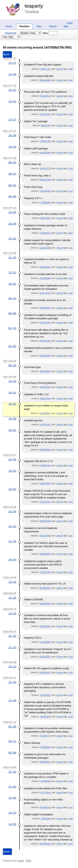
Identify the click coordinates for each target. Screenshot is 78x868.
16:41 (12, 393)
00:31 (12, 185)
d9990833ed (45, 450)
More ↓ (7, 852)
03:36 (12, 727)
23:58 (12, 224)
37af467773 (45, 736)
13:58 (12, 74)
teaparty (34, 6)
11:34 (12, 541)
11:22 (12, 636)
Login (69, 23)
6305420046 (45, 356)
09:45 (12, 299)
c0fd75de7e (45, 717)
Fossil (20, 861)
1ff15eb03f (46, 819)
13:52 (12, 101)
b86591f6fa (46, 465)
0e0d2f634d (45, 191)
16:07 (12, 430)
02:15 (12, 328)
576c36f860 (45, 642)
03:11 (12, 741)
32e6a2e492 (45, 341)
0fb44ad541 (45, 371)
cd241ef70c (45, 424)
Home (9, 26)
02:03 (12, 346)
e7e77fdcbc (45, 792)
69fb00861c (45, 762)
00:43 (12, 162)
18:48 (12, 135)
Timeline (24, 26)
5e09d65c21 (45, 672)
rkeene (60, 69)
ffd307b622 (46, 218)
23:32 (12, 239)
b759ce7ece (45, 502)
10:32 (12, 284)
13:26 (12, 614)
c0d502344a (45, 604)
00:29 (12, 366)
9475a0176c (45, 323)
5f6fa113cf (46, 125)
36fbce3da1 (45, 398)
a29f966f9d (46, 781)
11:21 (12, 272)
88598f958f (46, 747)
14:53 (12, 813)
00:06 (12, 197)
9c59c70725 (45, 293)
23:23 (12, 667)
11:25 (12, 258)
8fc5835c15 (45, 387)
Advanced (10, 33)
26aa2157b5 (45, 180)
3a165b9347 (45, 588)
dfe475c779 (45, 168)
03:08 (12, 313)
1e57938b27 (45, 413)
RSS (28, 861)
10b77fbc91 (45, 695)
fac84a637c (45, 233)
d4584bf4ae (45, 844)
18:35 (12, 147)
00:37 (12, 174)
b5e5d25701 (45, 657)
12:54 (12, 489)
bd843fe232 (45, 807)
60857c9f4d (45, 483)
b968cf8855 (45, 554)
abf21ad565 (45, 626)
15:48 (12, 512)
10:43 (12, 560)
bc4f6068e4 (45, 153)
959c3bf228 (45, 96)
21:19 (12, 772)
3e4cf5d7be (45, 114)
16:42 (12, 381)
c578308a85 (45, 278)
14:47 (12, 90)
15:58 (12, 798)
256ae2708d (45, 536)
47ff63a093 (46, 202)
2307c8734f (45, 572)
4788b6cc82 (45, 141)
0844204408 (45, 521)
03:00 (12, 753)
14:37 (12, 63)
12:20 (12, 598)
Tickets (53, 26)
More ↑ (7, 54)
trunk (71, 69)
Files (39, 26)
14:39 (12, 824)
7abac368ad (45, 267)
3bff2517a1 (46, 69)
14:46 (12, 459)
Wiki (66, 26)
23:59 (12, 212)
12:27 (12, 120)
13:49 (12, 701)
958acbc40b (45, 80)
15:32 (12, 526)
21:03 (12, 787)
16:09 (12, 419)
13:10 (12, 582)
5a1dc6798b (45, 248)
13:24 (12, 471)
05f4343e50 (45, 308)
